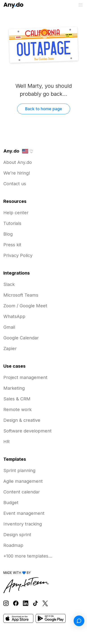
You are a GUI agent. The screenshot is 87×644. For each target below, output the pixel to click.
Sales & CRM (17, 399)
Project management (25, 377)
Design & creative (22, 420)
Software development (27, 431)
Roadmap (13, 545)
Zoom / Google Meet (25, 306)
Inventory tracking (23, 524)
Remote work (17, 410)
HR (6, 442)
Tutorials (12, 223)
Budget (11, 503)
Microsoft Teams (21, 295)
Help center (16, 213)
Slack (9, 284)
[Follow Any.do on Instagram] (6, 603)
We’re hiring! (17, 173)
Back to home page (44, 109)
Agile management (23, 481)
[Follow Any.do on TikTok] (35, 603)
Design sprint (17, 535)
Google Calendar (21, 338)
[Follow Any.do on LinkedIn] (26, 603)
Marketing (14, 388)
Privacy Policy (18, 255)
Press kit (12, 245)
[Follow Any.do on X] (45, 603)
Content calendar (22, 492)
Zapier (10, 348)
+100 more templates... (28, 556)
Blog (8, 234)
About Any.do (18, 162)
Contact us (15, 184)
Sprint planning (19, 471)
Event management (24, 513)
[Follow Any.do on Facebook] (16, 603)
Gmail (9, 327)
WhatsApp (14, 316)
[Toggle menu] (81, 5)
